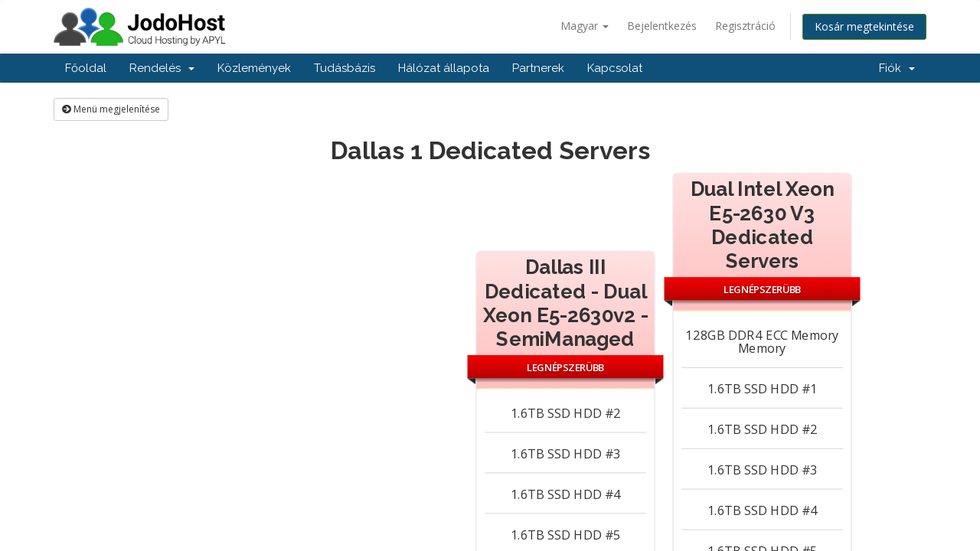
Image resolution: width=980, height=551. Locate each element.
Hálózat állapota (444, 68)
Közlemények (254, 68)
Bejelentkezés (662, 26)
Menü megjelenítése (111, 109)
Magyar (585, 26)
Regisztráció (745, 26)
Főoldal (86, 68)
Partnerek (538, 68)
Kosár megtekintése (864, 26)
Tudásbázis (345, 68)
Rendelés (162, 68)
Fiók (897, 68)
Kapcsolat (615, 68)
